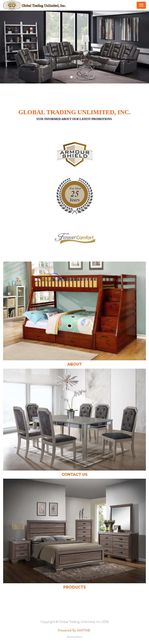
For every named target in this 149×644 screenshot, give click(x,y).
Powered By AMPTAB (74, 630)
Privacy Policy (74, 637)
